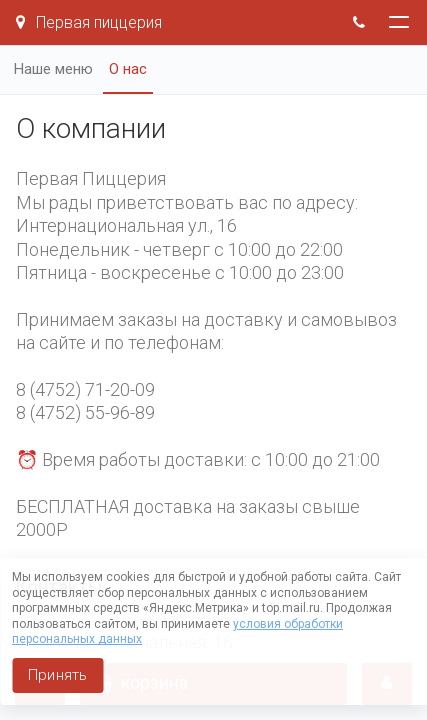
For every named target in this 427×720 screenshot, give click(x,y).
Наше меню (53, 69)
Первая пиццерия (89, 22)
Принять (57, 675)
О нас (128, 69)
